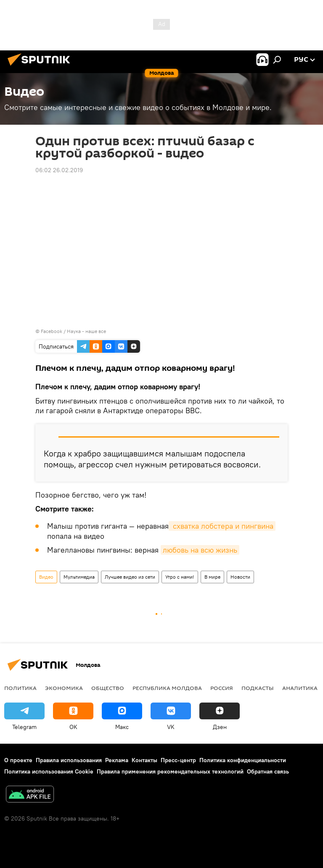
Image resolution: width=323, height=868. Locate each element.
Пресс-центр (178, 760)
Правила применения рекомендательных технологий (170, 771)
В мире (212, 577)
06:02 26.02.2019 (59, 170)
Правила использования (69, 760)
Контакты (144, 760)
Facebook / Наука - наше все (73, 331)
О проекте (18, 760)
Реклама (117, 760)
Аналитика (300, 688)
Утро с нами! (180, 577)
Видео (46, 577)
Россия (222, 688)
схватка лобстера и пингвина (222, 526)
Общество (108, 688)
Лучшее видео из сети (130, 577)
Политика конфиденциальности (243, 760)
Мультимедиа (79, 577)
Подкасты (258, 688)
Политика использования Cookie (49, 771)
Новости (240, 577)
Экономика (64, 688)
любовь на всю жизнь (200, 550)
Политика (20, 688)
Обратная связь (268, 771)
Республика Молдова (167, 688)
